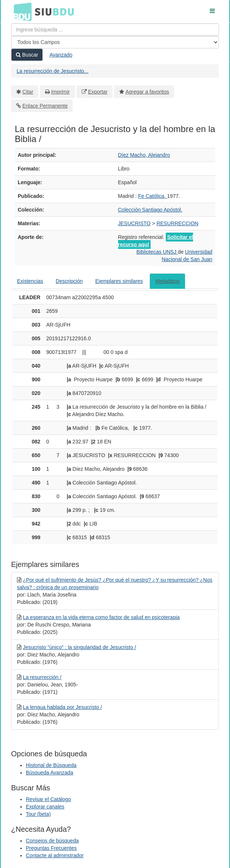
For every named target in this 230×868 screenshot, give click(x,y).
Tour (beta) (38, 814)
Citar (28, 92)
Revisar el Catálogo (48, 799)
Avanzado (61, 55)
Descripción (69, 281)
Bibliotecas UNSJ (157, 252)
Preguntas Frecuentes (51, 848)
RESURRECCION (178, 223)
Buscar (27, 55)
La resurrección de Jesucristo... (53, 71)
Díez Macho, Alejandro (144, 155)
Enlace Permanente (45, 106)
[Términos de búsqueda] (115, 30)
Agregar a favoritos (147, 92)
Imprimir (60, 92)
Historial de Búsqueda (51, 765)
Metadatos (167, 281)
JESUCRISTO (134, 223)
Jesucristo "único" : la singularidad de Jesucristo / (79, 647)
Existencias (30, 281)
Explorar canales (45, 807)
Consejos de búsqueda (52, 841)
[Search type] (115, 42)
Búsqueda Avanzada (49, 773)
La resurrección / (42, 677)
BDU (21, 11)
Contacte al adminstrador (55, 855)
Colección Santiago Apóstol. (150, 210)
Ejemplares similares (119, 281)
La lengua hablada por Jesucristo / (62, 707)
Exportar (98, 92)
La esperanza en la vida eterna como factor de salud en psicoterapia (101, 617)
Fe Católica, (153, 196)
